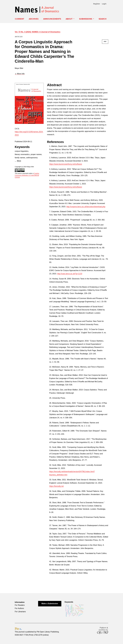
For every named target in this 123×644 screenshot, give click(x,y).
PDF (105, 42)
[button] (20, 74)
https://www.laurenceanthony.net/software (66, 164)
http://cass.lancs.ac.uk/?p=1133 (70, 274)
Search (103, 19)
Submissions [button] (86, 19)
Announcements (52, 19)
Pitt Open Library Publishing (48, 632)
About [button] (69, 19)
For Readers (20, 605)
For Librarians (20, 612)
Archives (34, 19)
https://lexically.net (56, 486)
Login (104, 4)
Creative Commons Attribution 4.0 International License (27, 175)
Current (19, 19)
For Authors (19, 608)
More (19, 161)
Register (97, 4)
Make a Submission (50, 604)
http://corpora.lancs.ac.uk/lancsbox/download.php (86, 207)
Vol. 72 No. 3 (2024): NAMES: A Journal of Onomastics (38, 32)
